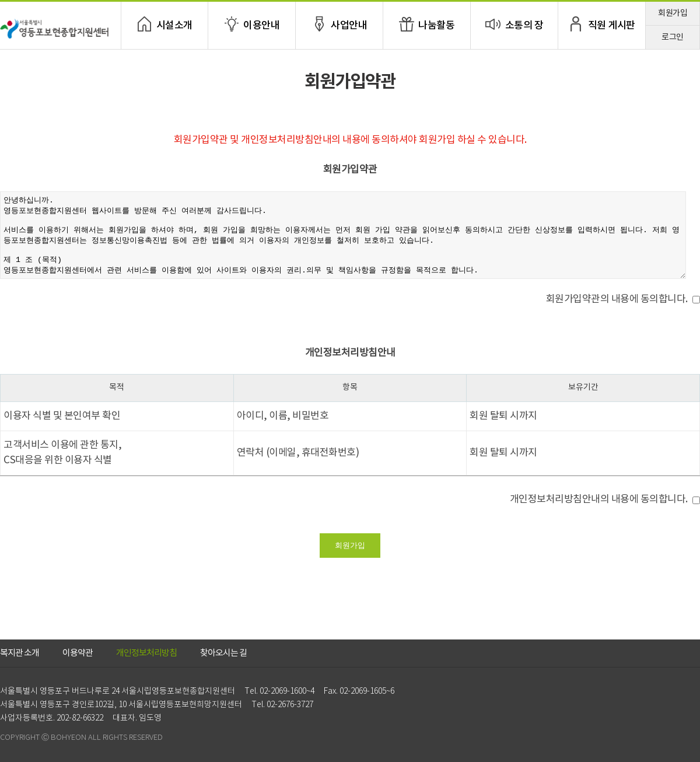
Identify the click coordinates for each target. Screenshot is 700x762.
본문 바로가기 (0, 0)
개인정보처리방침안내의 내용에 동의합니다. (599, 499)
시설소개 (174, 26)
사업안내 (349, 26)
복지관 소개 (20, 653)
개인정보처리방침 (146, 653)
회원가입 (673, 13)
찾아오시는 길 (223, 653)
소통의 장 (524, 26)
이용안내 (261, 26)
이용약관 (78, 653)
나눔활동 (436, 26)
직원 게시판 (612, 26)
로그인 (673, 37)
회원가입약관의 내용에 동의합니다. (617, 299)
